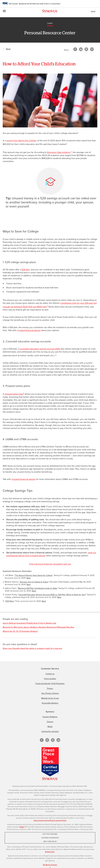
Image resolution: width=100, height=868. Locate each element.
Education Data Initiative (59, 152)
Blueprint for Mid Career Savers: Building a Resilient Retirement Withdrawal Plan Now (38, 627)
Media (50, 727)
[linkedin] (58, 740)
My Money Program (50, 865)
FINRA (22, 827)
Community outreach (50, 731)
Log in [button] (93, 11)
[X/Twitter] (53, 740)
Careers (50, 722)
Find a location (50, 679)
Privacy (50, 688)
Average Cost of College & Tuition (34, 582)
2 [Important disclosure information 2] (71, 152)
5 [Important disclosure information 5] (24, 393)
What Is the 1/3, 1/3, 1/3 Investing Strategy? (20, 631)
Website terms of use (50, 698)
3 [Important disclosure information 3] (48, 306)
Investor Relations (50, 717)
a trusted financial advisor (23, 479)
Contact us (50, 674)
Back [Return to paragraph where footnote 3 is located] (34, 591)
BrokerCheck (50, 852)
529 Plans (10, 601)
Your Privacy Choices (50, 693)
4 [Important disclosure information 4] (56, 355)
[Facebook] (42, 740)
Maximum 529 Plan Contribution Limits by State (38, 588)
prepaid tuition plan (14, 394)
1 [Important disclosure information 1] (67, 144)
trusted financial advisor (30, 330)
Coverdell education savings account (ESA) (40, 349)
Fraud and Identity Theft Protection (50, 684)
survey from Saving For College (21, 141)
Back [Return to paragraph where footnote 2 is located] (29, 584)
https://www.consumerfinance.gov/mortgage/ (50, 820)
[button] (92, 49)
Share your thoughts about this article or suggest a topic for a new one (32, 648)
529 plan (26, 270)
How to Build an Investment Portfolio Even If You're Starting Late (29, 623)
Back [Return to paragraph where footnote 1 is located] (29, 578)
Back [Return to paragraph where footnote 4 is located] (59, 597)
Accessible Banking (50, 703)
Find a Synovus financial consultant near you (50, 564)
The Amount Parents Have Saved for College (34, 575)
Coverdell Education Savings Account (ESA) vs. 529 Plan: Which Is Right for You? (52, 595)
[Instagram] (47, 740)
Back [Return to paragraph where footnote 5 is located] (44, 601)
